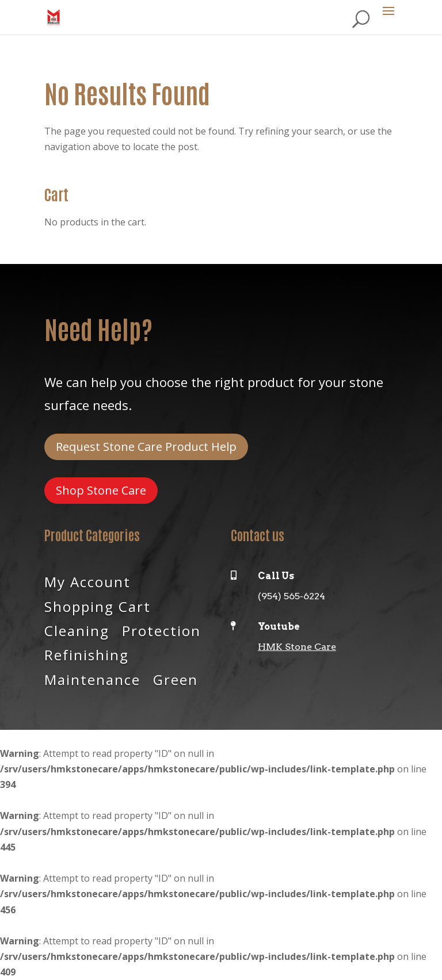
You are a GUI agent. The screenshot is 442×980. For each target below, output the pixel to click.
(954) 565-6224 (292, 596)
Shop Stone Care (101, 490)
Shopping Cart (98, 606)
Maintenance (92, 679)
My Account (87, 581)
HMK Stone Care (297, 647)
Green (176, 679)
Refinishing (87, 654)
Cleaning (77, 630)
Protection (161, 630)
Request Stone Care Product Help (146, 447)
